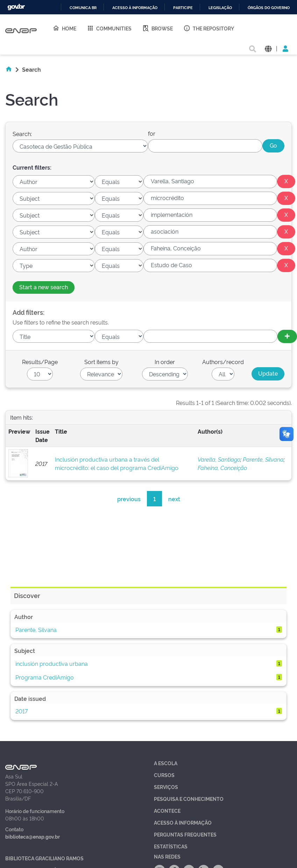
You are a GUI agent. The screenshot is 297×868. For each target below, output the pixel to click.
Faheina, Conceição (222, 468)
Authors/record (223, 362)
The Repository (209, 28)
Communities (109, 28)
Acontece (167, 810)
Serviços (166, 787)
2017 (22, 711)
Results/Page (40, 362)
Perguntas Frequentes (185, 834)
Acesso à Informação (183, 822)
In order (165, 362)
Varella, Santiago (219, 459)
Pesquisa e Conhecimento (189, 799)
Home (64, 28)
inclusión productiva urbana (52, 663)
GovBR (16, 7)
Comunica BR (83, 8)
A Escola (166, 763)
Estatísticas (171, 846)
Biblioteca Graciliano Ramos (44, 858)
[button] (268, 48)
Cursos (164, 775)
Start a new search (44, 287)
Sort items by (101, 362)
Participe (183, 8)
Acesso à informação (135, 8)
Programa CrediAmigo (45, 677)
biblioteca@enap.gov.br (33, 836)
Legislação (220, 8)
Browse (157, 28)
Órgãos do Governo (269, 8)
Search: (22, 134)
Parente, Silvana (263, 459)
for (152, 133)
